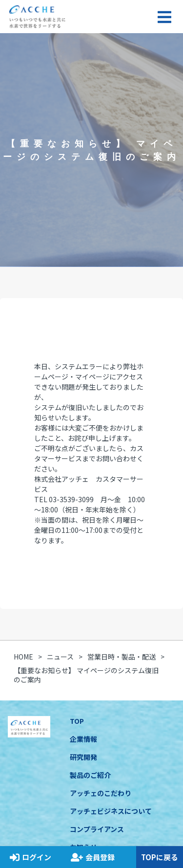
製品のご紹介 (90, 775)
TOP (77, 721)
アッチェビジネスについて (111, 811)
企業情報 (83, 739)
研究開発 (83, 757)
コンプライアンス (97, 829)
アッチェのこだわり (101, 793)
